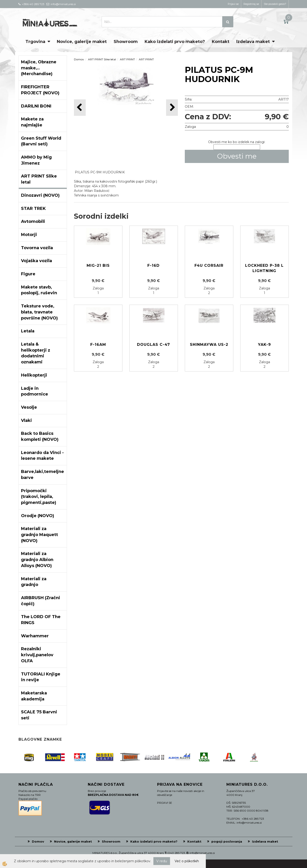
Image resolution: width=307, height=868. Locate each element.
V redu (162, 861)
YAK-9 (264, 345)
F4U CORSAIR (209, 265)
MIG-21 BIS (98, 265)
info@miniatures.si (202, 853)
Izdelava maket (253, 42)
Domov (79, 59)
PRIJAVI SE (165, 803)
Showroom (126, 42)
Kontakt (221, 42)
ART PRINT (127, 59)
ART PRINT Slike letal (102, 59)
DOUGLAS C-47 (153, 345)
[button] (172, 108)
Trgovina (35, 42)
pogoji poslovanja (227, 841)
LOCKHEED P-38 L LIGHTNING (264, 268)
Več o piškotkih (187, 861)
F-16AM (98, 345)
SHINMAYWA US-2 (209, 345)
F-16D (153, 265)
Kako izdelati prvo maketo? (175, 42)
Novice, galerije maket (82, 42)
